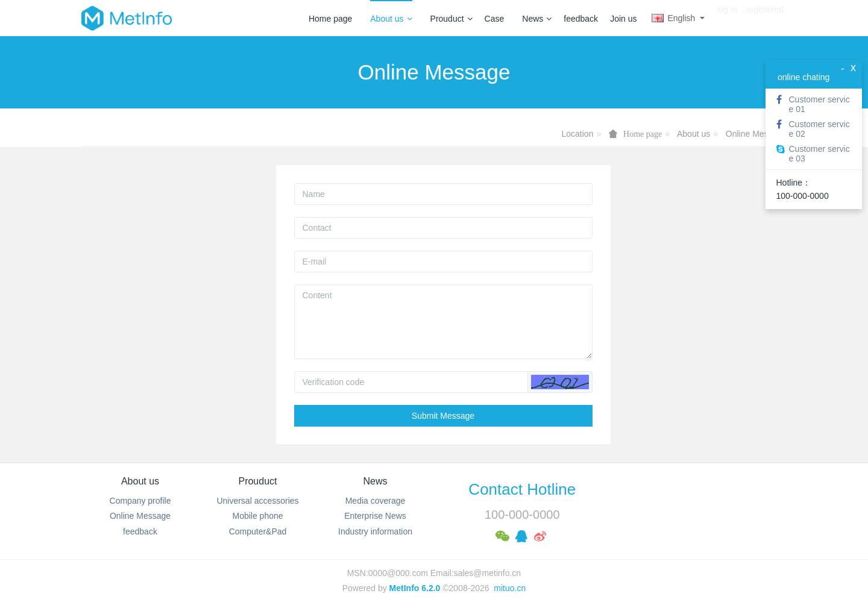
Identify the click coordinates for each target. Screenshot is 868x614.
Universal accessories (257, 501)
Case (495, 19)
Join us (623, 19)
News (537, 19)
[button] (560, 382)
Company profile (140, 501)
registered (765, 18)
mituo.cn (510, 588)
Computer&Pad (258, 531)
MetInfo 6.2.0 (415, 588)
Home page (330, 19)
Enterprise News (375, 516)
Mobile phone (257, 516)
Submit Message (443, 416)
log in (727, 18)
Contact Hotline (522, 489)
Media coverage (376, 501)
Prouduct (451, 19)
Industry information (375, 531)
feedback (581, 19)
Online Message (756, 134)
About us (391, 19)
